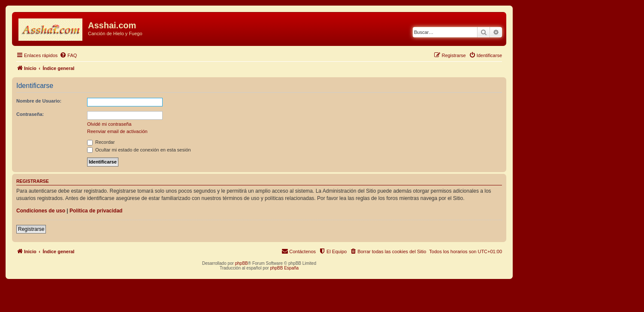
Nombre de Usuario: (39, 101)
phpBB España (284, 268)
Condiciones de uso (41, 211)
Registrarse (31, 229)
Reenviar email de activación (117, 131)
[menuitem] (68, 55)
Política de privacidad (96, 211)
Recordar (101, 142)
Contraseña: (30, 114)
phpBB (242, 263)
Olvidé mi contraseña (109, 124)
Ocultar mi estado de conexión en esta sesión (139, 150)
